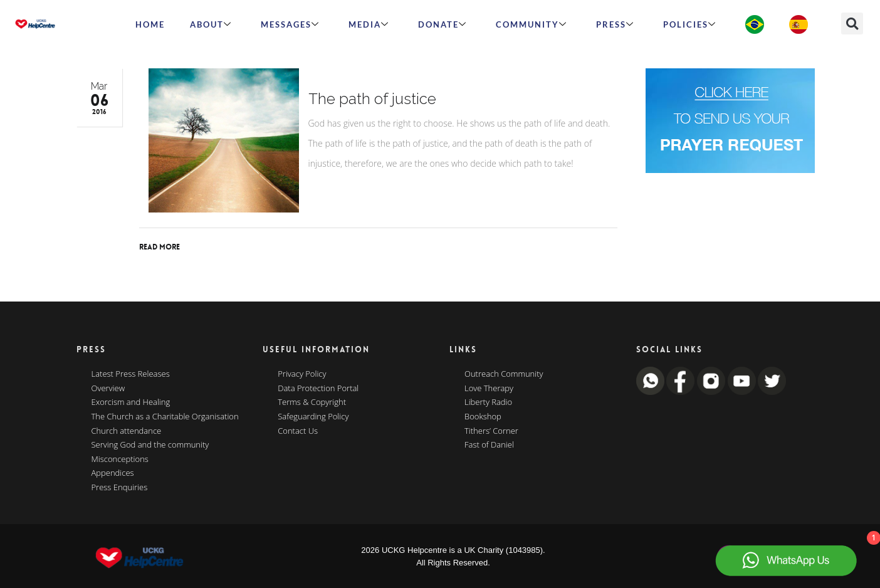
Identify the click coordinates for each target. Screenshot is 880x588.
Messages (290, 24)
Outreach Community (504, 374)
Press (615, 24)
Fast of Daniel (489, 445)
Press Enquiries (120, 488)
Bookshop (483, 417)
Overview (108, 389)
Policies (690, 24)
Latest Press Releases (131, 374)
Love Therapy (489, 389)
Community (532, 24)
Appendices (113, 473)
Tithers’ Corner (491, 431)
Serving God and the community (150, 445)
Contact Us (298, 431)
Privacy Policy (302, 374)
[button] (852, 24)
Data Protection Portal (318, 389)
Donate (443, 24)
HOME (150, 24)
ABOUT (211, 24)
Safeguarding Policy (313, 417)
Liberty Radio (488, 402)
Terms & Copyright (312, 402)
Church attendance (127, 431)
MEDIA (369, 24)
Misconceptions (120, 459)
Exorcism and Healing (131, 402)
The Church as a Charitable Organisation (165, 417)
